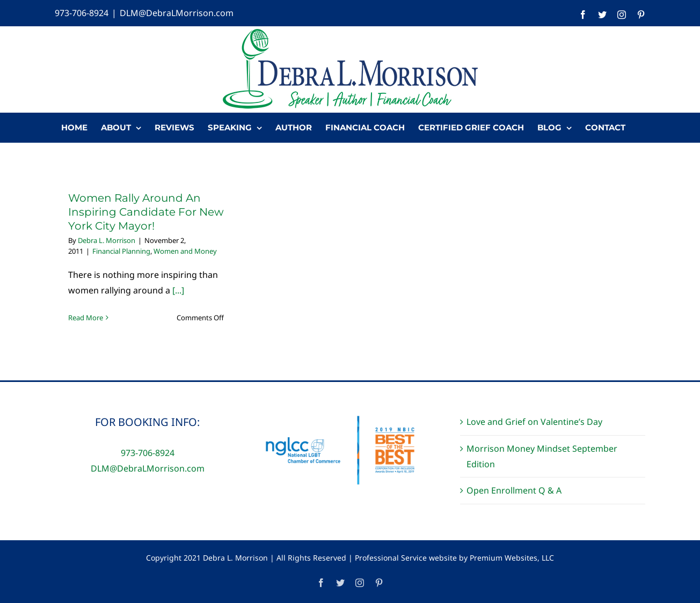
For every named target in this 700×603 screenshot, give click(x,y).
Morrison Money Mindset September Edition (542, 456)
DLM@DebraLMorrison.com (177, 13)
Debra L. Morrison (107, 240)
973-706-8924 (82, 13)
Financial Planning (121, 251)
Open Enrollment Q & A (514, 490)
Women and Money (185, 251)
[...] (178, 290)
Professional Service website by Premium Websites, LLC (454, 558)
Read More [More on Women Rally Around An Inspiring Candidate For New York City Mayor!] (86, 318)
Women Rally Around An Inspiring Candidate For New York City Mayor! (146, 212)
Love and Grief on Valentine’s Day (534, 422)
